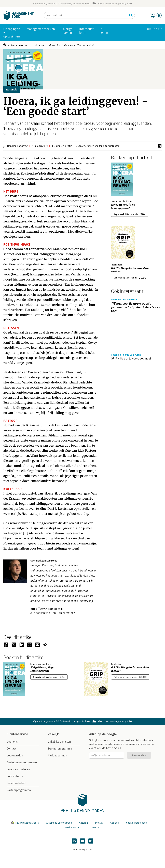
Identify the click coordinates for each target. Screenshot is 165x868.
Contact (11, 749)
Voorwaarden (15, 756)
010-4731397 (154, 29)
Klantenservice (17, 734)
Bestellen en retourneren (23, 762)
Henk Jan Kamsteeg (17, 146)
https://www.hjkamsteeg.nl (47, 609)
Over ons (12, 742)
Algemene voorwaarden (59, 823)
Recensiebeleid (16, 783)
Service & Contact (74, 828)
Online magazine (19, 45)
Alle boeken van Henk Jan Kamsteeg (53, 613)
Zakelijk (53, 734)
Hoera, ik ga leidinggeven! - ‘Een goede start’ (72, 45)
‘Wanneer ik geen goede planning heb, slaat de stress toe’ (136, 307)
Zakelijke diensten (59, 742)
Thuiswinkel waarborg (25, 823)
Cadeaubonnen (58, 756)
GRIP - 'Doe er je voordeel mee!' (131, 359)
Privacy (99, 823)
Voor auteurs (15, 776)
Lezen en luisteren (18, 769)
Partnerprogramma (19, 790)
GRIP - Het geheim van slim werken (130, 270)
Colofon (84, 823)
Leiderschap (38, 45)
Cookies (115, 823)
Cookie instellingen (137, 823)
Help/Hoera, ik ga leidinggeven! (123, 206)
